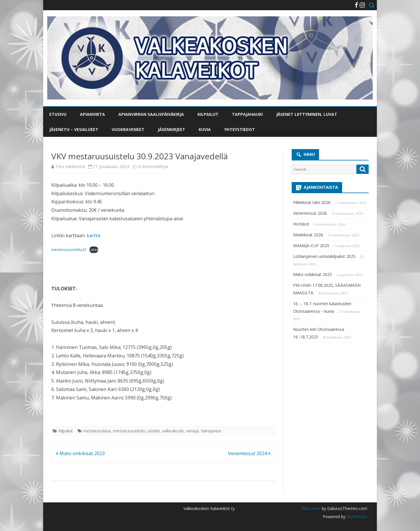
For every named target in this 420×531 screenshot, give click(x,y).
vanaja (192, 431)
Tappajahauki (247, 114)
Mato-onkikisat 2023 (80, 453)
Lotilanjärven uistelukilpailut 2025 (324, 256)
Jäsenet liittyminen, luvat (307, 114)
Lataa (94, 249)
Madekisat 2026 (308, 235)
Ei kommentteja (153, 166)
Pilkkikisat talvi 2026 (312, 202)
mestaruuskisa (97, 431)
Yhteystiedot (240, 129)
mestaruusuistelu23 (69, 249)
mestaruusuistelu (129, 431)
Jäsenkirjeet (171, 129)
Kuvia (205, 129)
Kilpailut (208, 114)
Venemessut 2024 (249, 453)
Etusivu (58, 114)
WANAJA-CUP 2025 (311, 246)
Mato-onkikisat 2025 (313, 274)
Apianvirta (92, 114)
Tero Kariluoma (70, 166)
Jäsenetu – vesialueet (74, 129)
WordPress (356, 517)
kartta (93, 235)
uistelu (154, 431)
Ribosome (311, 508)
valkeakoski (173, 431)
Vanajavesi (211, 431)
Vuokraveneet (128, 129)
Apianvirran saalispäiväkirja (151, 114)
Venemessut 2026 (310, 213)
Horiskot (301, 224)
